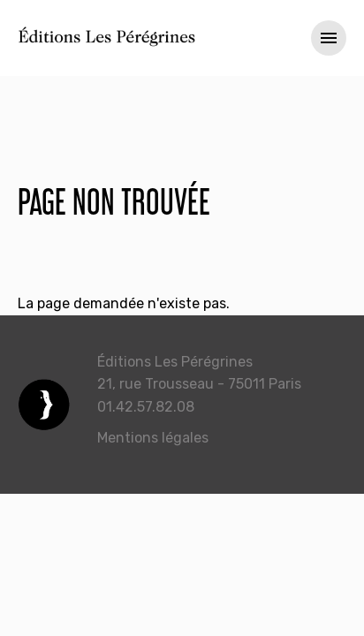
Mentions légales (153, 438)
